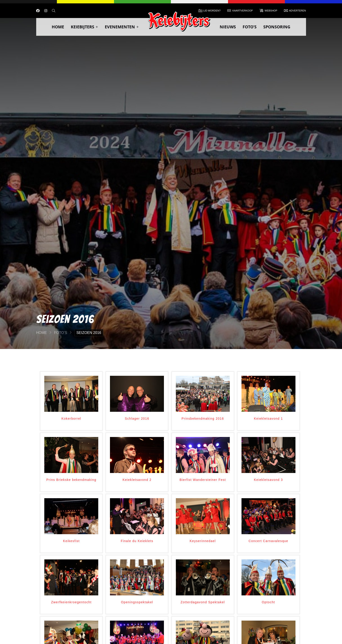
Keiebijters (84, 27)
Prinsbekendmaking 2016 (203, 419)
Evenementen (122, 27)
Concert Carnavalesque (268, 541)
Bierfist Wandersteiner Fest (203, 480)
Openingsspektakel (137, 602)
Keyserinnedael (203, 541)
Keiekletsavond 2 (137, 480)
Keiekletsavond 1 (268, 419)
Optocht (268, 602)
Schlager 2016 (137, 419)
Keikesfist (71, 541)
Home (58, 27)
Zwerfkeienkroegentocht (71, 602)
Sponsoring (277, 27)
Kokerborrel (71, 419)
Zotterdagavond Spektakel (203, 602)
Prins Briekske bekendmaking (71, 480)
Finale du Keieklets (137, 541)
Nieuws (228, 27)
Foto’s (250, 27)
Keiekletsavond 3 (268, 480)
